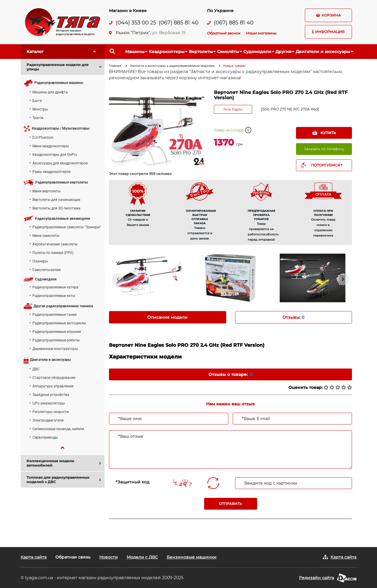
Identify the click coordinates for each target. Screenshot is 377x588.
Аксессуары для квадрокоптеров (60, 163)
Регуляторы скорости (51, 412)
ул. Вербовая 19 (169, 33)
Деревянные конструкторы (55, 349)
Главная (115, 66)
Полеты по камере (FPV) (53, 253)
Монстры (40, 109)
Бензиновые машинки (192, 557)
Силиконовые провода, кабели (58, 429)
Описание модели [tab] (167, 317)
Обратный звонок (224, 33)
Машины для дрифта (50, 92)
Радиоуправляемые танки (54, 315)
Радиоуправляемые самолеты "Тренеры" (67, 227)
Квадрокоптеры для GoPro (55, 155)
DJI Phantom (43, 138)
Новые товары (234, 66)
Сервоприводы (45, 437)
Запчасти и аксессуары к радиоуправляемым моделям (172, 66)
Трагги (38, 118)
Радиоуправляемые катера (55, 287)
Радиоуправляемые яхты (54, 296)
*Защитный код (133, 482)
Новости (109, 557)
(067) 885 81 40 (179, 23)
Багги (37, 101)
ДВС (36, 369)
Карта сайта (34, 557)
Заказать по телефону (324, 149)
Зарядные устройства (51, 395)
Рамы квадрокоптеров (52, 172)
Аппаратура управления (53, 386)
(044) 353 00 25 (136, 23)
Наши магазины (261, 33)
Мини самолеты (46, 236)
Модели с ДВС (142, 557)
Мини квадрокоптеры (51, 146)
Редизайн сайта (316, 578)
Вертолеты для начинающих (56, 200)
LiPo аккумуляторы (49, 403)
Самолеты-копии (47, 270)
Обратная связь (73, 557)
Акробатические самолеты (55, 244)
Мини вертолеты (46, 191)
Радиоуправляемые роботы (56, 340)
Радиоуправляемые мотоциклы (59, 323)
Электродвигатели (48, 420)
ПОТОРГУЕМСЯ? (327, 165)
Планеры (40, 261)
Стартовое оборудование (54, 378)
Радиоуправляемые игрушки (57, 332)
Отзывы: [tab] (293, 317)
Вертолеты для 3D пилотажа (56, 208)
